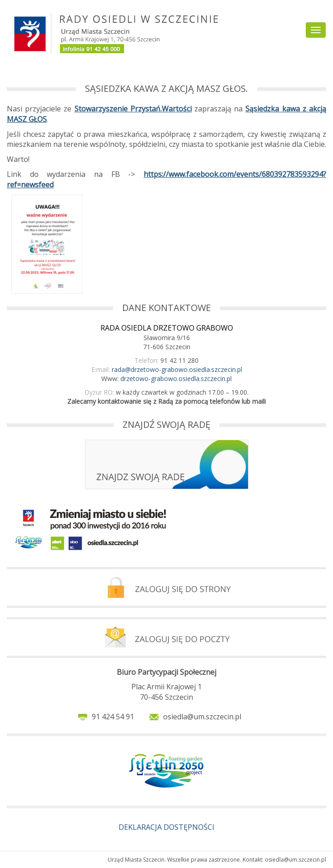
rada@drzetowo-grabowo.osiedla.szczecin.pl (177, 369)
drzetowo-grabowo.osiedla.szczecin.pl (176, 379)
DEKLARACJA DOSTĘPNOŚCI (166, 827)
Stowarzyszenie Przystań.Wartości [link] (133, 109)
